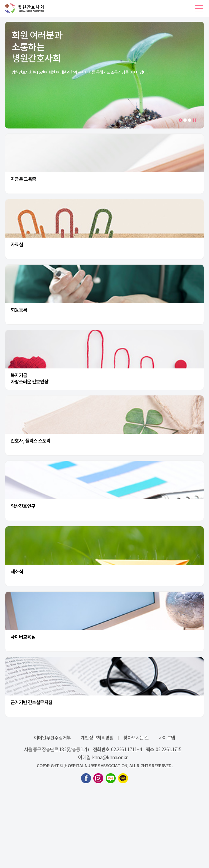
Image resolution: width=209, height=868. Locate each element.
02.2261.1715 (169, 750)
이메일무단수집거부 (52, 738)
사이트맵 (167, 738)
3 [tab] (190, 120)
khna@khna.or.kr (110, 758)
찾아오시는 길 (136, 738)
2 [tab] (185, 120)
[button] (199, 8)
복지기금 (19, 375)
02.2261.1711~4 (126, 750)
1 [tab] (181, 120)
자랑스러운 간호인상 (29, 382)
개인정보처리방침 (97, 738)
